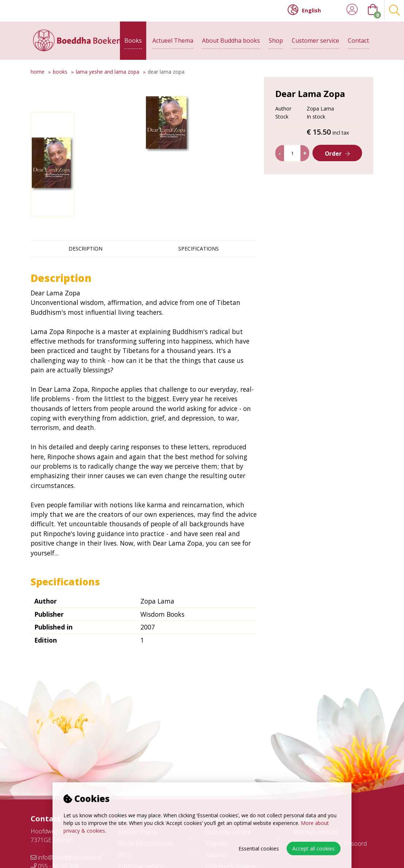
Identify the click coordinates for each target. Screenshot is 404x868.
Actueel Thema (173, 39)
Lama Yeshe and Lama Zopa (108, 72)
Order (333, 174)
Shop (276, 39)
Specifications (199, 249)
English (304, 10)
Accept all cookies (314, 848)
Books (133, 39)
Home (38, 72)
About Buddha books (231, 39)
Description (86, 249)
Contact (358, 39)
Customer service (315, 39)
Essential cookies (259, 848)
